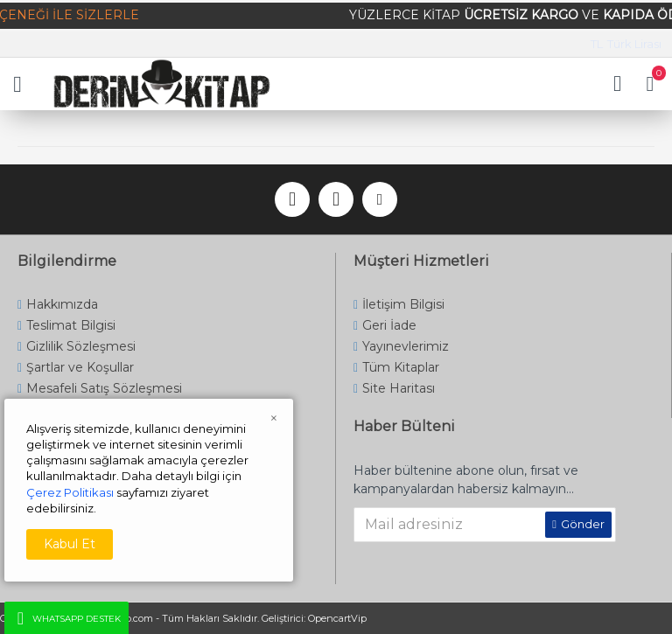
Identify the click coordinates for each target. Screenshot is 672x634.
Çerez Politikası (70, 492)
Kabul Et (70, 544)
